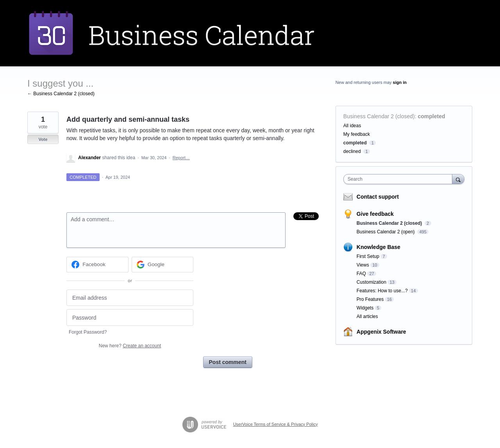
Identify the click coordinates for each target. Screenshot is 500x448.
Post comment (228, 362)
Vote (43, 139)
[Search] (458, 179)
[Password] (130, 317)
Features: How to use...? (382, 291)
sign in (400, 82)
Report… (181, 158)
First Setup (368, 256)
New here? (130, 346)
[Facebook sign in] (97, 265)
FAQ (361, 274)
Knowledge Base (379, 247)
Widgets (365, 308)
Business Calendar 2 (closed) (379, 116)
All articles (367, 316)
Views (363, 265)
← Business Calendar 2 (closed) (61, 94)
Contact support (378, 197)
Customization (371, 282)
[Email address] (130, 298)
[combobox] (400, 179)
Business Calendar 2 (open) (386, 232)
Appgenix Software (381, 332)
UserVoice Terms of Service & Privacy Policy (276, 424)
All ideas (352, 126)
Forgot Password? (88, 332)
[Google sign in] (163, 265)
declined (352, 151)
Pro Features (370, 299)
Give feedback (375, 214)
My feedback (357, 134)
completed (432, 116)
